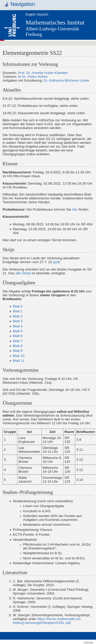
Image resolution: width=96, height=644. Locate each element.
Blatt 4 (18, 326)
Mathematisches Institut (55, 22)
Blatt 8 (18, 346)
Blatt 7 (18, 341)
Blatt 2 (18, 316)
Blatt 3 (18, 321)
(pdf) (57, 262)
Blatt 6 (18, 336)
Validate (88, 642)
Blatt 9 (18, 351)
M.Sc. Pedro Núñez (33, 77)
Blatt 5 (18, 331)
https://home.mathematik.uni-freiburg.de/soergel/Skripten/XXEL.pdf (47, 621)
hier (75, 209)
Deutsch (42, 15)
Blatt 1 (18, 311)
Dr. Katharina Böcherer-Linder (67, 80)
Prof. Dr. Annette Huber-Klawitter (43, 73)
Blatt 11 (19, 361)
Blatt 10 (19, 356)
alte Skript (23, 273)
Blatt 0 (18, 306)
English (31, 15)
